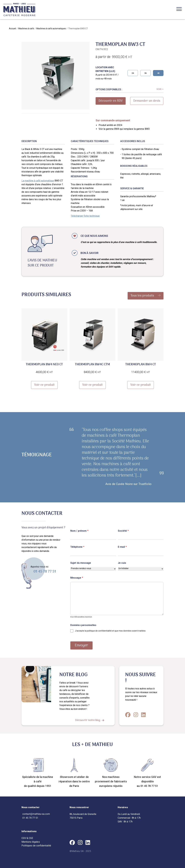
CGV (24, 838)
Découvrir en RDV (111, 101)
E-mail (122, 547)
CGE (31, 838)
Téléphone (77, 547)
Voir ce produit (44, 385)
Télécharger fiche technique (85, 216)
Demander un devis (147, 101)
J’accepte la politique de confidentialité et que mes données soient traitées (110, 631)
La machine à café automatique (38, 181)
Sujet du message (81, 563)
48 (158, 73)
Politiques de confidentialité (36, 846)
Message (77, 578)
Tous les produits (146, 296)
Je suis (122, 563)
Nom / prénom (79, 531)
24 (133, 73)
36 (145, 73)
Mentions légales (31, 842)
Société (123, 531)
